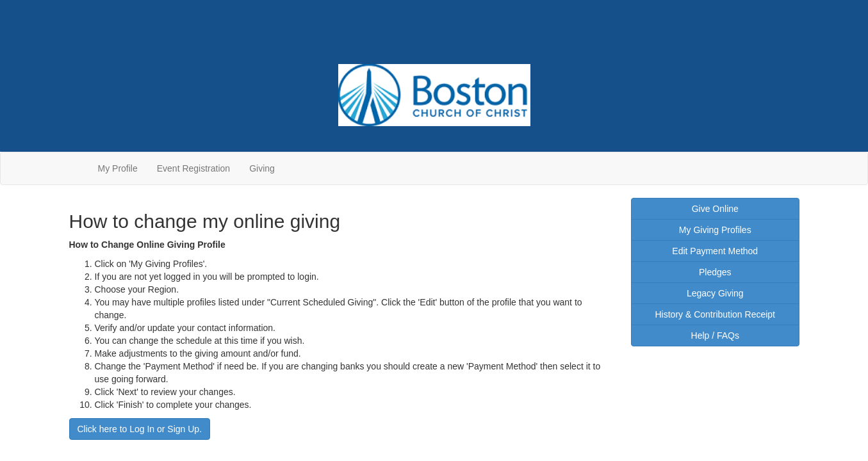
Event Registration (193, 168)
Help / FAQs (715, 336)
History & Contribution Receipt (715, 314)
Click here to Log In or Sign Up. (140, 429)
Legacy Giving (715, 293)
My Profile (118, 168)
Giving (262, 168)
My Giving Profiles (715, 230)
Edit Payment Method (715, 251)
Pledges (715, 272)
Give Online (715, 209)
